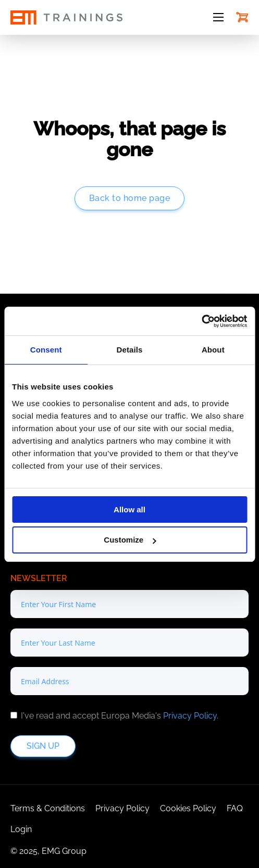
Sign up (43, 746)
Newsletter (39, 578)
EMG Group (64, 851)
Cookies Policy (188, 808)
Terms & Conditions (48, 808)
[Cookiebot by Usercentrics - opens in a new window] (201, 321)
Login (21, 829)
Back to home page (130, 198)
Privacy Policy (190, 716)
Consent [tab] (46, 350)
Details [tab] (130, 350)
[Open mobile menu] (218, 17)
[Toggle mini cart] (242, 17)
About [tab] (213, 350)
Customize (130, 540)
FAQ (235, 808)
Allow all (129, 510)
